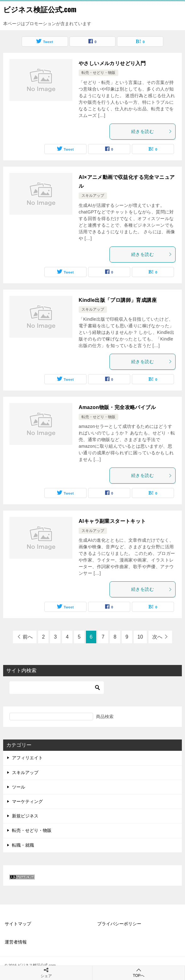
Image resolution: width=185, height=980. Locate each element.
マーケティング (27, 801)
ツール (19, 787)
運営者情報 (16, 942)
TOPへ (139, 973)
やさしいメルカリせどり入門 (112, 63)
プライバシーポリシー (119, 924)
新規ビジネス (25, 816)
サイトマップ (18, 924)
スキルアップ (93, 196)
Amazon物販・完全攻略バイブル (117, 407)
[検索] (57, 688)
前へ (28, 637)
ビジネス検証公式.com (40, 9)
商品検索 (105, 717)
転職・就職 (23, 845)
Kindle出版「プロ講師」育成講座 (118, 300)
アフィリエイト (27, 758)
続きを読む (152, 131)
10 (140, 637)
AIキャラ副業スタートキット (112, 521)
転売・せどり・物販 (98, 73)
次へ (157, 637)
